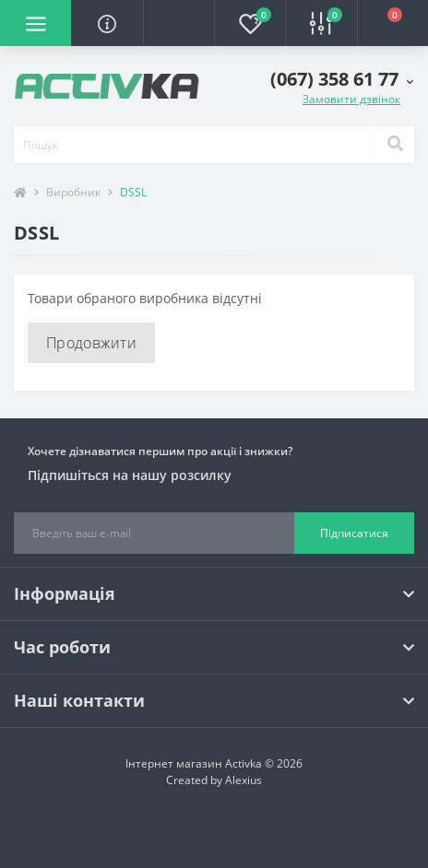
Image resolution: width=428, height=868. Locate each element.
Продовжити (91, 343)
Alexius (244, 780)
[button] (178, 23)
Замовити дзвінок (351, 99)
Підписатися (354, 533)
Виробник (73, 192)
